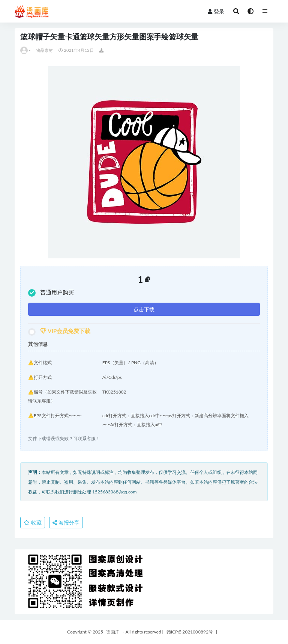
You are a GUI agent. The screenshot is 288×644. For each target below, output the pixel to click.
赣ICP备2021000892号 (190, 632)
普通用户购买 (51, 293)
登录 (216, 11)
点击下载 (144, 309)
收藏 (33, 523)
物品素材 (44, 50)
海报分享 (66, 523)
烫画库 (113, 632)
